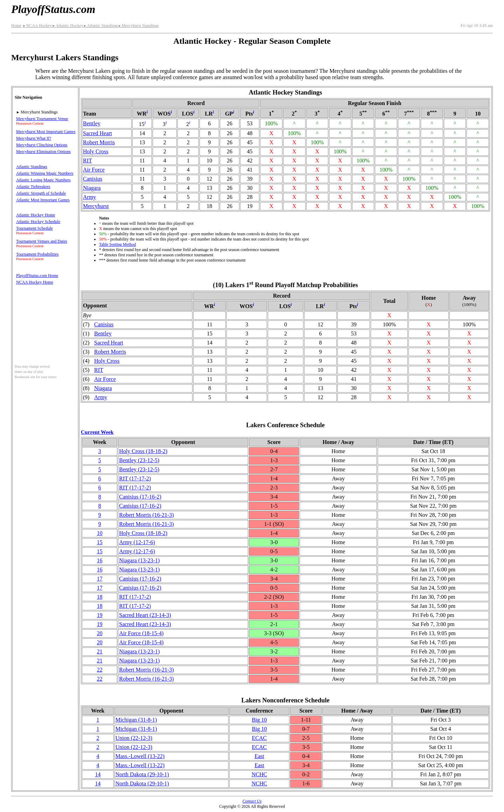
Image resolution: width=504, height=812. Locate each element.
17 (100, 579)
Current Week (97, 432)
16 (100, 560)
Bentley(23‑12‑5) (139, 460)
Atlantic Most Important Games (43, 200)
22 (100, 670)
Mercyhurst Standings (138, 26)
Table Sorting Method (117, 244)
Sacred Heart (97, 133)
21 (100, 651)
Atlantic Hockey (67, 26)
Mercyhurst (96, 206)
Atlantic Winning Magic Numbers (45, 173)
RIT (87, 161)
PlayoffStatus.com (53, 9)
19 (100, 615)
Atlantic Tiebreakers (33, 187)
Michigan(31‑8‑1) (136, 720)
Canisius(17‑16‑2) (140, 497)
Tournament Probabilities (37, 254)
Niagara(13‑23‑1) (139, 560)
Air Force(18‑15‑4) (141, 633)
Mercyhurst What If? (34, 138)
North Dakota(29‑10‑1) (142, 774)
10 (100, 533)
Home (16, 26)
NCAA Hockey (37, 26)
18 (100, 597)
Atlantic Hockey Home (36, 215)
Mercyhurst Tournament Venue (42, 119)
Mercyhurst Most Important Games (46, 132)
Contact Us (252, 801)
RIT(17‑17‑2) (135, 478)
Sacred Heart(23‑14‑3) (145, 615)
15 (100, 542)
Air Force (94, 170)
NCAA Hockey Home (35, 282)
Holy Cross (96, 151)
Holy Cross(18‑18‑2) (143, 451)
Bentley (92, 123)
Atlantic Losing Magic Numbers (43, 180)
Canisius (93, 179)
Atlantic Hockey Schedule (38, 222)
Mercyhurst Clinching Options (42, 145)
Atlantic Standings (101, 26)
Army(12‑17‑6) (137, 542)
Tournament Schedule (34, 228)
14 (98, 774)
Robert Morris (99, 142)
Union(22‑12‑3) (134, 738)
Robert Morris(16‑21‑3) (146, 515)
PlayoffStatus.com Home (37, 276)
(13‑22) (140, 756)
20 (100, 633)
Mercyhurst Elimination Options (43, 152)
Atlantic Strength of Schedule (41, 193)
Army (89, 197)
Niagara (92, 188)
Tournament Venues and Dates (42, 241)
